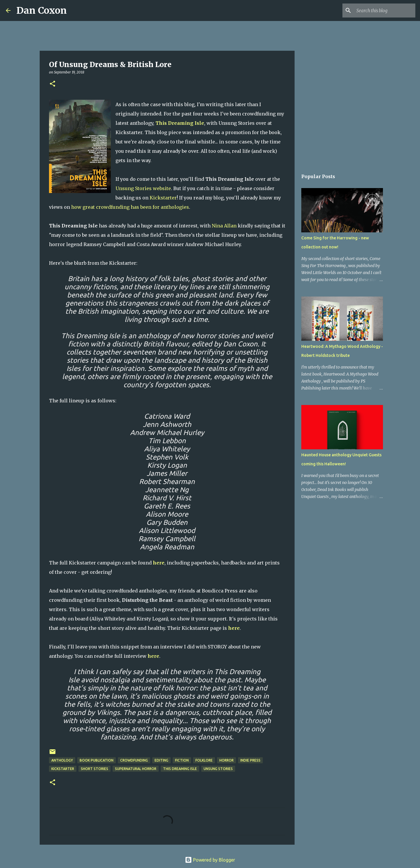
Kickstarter (163, 198)
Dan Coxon (42, 10)
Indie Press (250, 760)
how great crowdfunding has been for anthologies (130, 207)
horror (226, 760)
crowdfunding (134, 760)
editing (161, 760)
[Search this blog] (385, 10)
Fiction (182, 760)
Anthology (62, 760)
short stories (94, 769)
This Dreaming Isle (180, 769)
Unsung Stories (218, 769)
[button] (52, 84)
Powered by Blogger (210, 860)
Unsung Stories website (143, 188)
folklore (204, 760)
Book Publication (97, 760)
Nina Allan (224, 226)
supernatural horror (136, 769)
